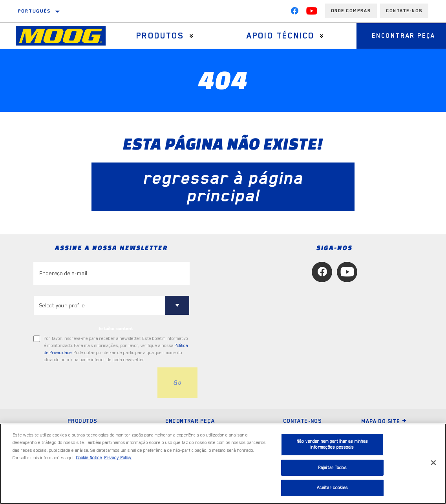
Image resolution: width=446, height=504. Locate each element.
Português (35, 11)
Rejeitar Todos (332, 468)
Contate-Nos (404, 11)
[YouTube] (312, 13)
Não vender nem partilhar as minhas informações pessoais (332, 445)
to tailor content (116, 329)
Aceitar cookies (332, 488)
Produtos (160, 36)
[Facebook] (294, 13)
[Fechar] (433, 463)
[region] (223, 464)
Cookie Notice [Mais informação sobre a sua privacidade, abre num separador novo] (89, 458)
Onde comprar (351, 11)
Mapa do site (384, 421)
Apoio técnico (279, 36)
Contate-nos (302, 421)
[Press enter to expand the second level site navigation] (191, 36)
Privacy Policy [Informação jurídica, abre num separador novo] (118, 458)
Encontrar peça (190, 421)
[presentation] (93, 383)
